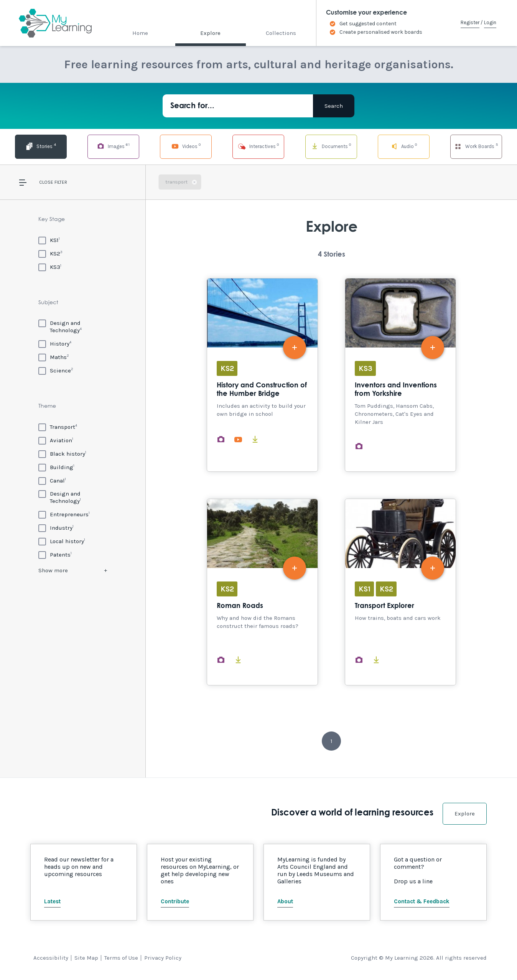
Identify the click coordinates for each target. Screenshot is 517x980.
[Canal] (52, 480)
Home (140, 33)
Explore (210, 33)
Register (470, 22)
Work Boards (476, 146)
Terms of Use (121, 958)
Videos (186, 146)
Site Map (86, 958)
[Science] (56, 370)
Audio (404, 146)
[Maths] (54, 357)
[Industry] (56, 528)
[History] (55, 343)
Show (53, 570)
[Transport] (58, 427)
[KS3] (50, 267)
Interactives (258, 146)
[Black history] (62, 454)
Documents (331, 146)
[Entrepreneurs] (64, 514)
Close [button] (46, 182)
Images (113, 146)
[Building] (56, 467)
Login (490, 22)
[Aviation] (56, 440)
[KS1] (49, 240)
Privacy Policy (163, 958)
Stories (41, 146)
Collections (281, 33)
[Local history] (62, 541)
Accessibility (51, 958)
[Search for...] (238, 106)
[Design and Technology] (73, 327)
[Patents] (55, 554)
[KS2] (50, 253)
